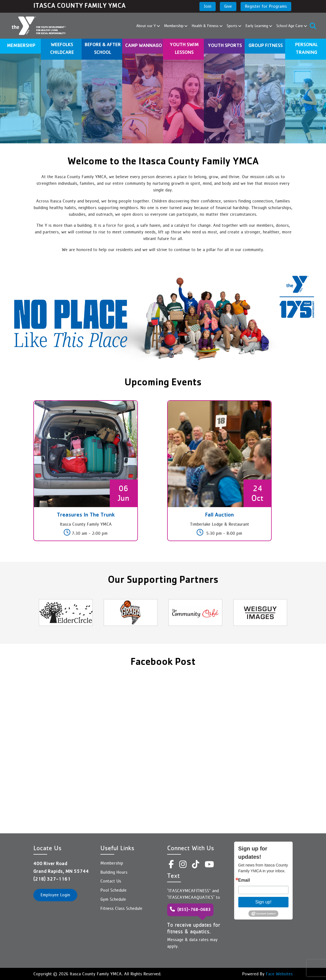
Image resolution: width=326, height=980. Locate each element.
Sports (233, 26)
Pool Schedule (113, 890)
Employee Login (55, 895)
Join (208, 6)
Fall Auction (219, 515)
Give (228, 6)
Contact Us (111, 881)
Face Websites (279, 974)
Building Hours (114, 872)
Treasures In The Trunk (86, 515)
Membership (174, 26)
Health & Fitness (206, 26)
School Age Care (290, 26)
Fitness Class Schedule (121, 908)
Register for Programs (266, 6)
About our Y (147, 26)
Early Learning (257, 26)
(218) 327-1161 (52, 880)
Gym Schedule (113, 899)
